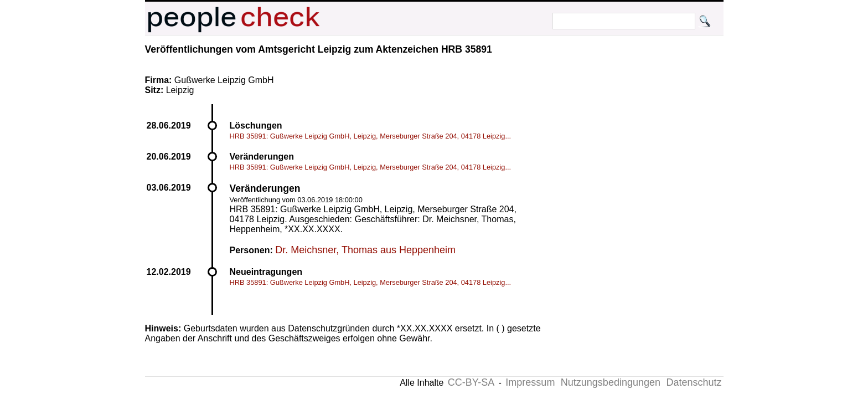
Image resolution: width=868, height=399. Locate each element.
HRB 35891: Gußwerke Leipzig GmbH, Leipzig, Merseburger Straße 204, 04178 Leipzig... (371, 136)
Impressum (530, 382)
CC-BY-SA (471, 382)
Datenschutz (694, 382)
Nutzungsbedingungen (611, 382)
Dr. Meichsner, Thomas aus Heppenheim (365, 250)
